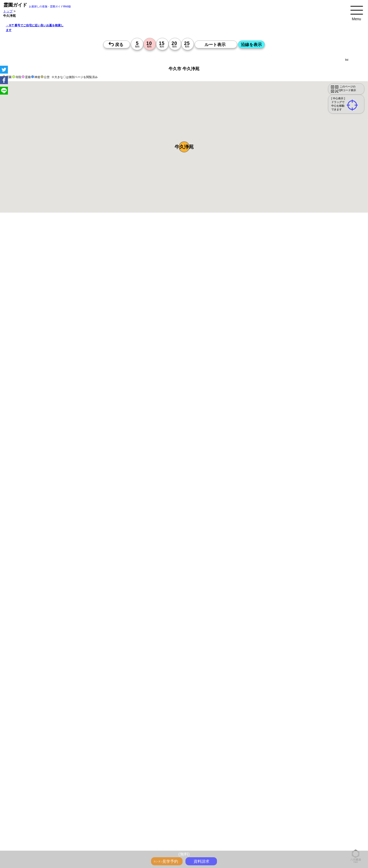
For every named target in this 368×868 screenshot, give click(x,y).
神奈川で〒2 (229, 806)
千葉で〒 (179, 806)
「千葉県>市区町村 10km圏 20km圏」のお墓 (246, 835)
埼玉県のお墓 (318, 840)
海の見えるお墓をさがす (305, 788)
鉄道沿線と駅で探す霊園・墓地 (176, 800)
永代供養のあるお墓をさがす (221, 788)
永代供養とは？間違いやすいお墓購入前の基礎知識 (175, 783)
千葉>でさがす (47, 817)
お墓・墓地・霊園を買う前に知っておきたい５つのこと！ (96, 783)
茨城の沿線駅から (54, 806)
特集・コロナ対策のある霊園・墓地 (132, 788)
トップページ (43, 783)
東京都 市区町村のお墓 (30, 840)
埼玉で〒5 (164, 811)
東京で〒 (130, 806)
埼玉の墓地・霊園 (156, 817)
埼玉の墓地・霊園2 (119, 823)
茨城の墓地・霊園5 (300, 829)
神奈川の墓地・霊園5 (210, 829)
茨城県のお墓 (23, 846)
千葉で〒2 (265, 806)
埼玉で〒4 (75, 811)
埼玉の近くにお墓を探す (168, 846)
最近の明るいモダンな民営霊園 (36, 788)
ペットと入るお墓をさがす (179, 788)
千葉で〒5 (180, 811)
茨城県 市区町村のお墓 (173, 840)
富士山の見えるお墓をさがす (265, 788)
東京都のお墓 (272, 840)
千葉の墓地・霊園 (183, 817)
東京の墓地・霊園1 (240, 817)
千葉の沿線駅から (26, 806)
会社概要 (262, 846)
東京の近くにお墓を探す (53, 846)
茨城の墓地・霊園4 (149, 829)
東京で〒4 (38, 811)
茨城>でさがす (71, 817)
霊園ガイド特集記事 (261, 783)
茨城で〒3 (21, 811)
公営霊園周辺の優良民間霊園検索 (130, 794)
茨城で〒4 (109, 811)
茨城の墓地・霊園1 (27, 823)
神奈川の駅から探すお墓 (31, 800)
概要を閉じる (72, 291)
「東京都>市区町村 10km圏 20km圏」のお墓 (45, 835)
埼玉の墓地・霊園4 (90, 829)
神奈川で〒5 (145, 811)
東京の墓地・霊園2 (57, 823)
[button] (184, 147)
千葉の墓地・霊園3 (300, 823)
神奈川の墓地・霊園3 (239, 823)
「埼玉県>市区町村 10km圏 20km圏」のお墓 (180, 835)
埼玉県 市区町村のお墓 (103, 840)
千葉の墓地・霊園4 (119, 829)
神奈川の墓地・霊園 (126, 817)
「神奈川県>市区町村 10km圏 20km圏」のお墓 (113, 835)
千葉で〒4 (92, 811)
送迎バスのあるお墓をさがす (34, 794)
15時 (149, 578)
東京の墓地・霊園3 (208, 823)
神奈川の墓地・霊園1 (271, 817)
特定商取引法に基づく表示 (324, 846)
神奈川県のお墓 (295, 840)
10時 (149, 566)
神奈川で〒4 (57, 811)
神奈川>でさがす (334, 811)
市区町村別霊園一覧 (239, 846)
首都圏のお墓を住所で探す (211, 840)
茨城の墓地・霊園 (211, 817)
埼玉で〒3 (336, 806)
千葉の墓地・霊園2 (149, 823)
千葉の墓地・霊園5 (271, 829)
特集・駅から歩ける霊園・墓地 (82, 788)
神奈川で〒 (147, 806)
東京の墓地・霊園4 (27, 829)
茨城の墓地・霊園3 (330, 823)
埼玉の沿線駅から (342, 800)
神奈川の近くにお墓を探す (91, 846)
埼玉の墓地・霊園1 (302, 817)
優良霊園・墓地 (24, 734)
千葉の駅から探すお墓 (101, 800)
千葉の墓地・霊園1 (332, 817)
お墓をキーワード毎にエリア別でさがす (239, 794)
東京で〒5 (126, 811)
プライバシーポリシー (286, 846)
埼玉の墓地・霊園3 (271, 823)
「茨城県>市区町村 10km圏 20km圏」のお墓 (312, 835)
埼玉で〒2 (248, 806)
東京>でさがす (309, 811)
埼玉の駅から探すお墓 (67, 800)
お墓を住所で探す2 (246, 840)
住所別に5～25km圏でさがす (276, 811)
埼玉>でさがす (24, 817)
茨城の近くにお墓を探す (205, 846)
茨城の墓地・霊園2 (178, 823)
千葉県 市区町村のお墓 (138, 840)
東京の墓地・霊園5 (178, 829)
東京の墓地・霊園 (96, 817)
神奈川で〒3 (317, 806)
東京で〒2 (211, 806)
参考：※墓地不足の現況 (144, 441)
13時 (149, 572)
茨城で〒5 (197, 811)
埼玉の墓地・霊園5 (241, 829)
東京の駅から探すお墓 (337, 794)
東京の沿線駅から (283, 800)
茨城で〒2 (282, 806)
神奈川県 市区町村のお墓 (66, 840)
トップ (8, 11)
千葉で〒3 (353, 806)
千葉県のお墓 (340, 840)
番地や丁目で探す (329, 829)
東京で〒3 (299, 806)
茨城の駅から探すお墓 (135, 800)
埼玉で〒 (164, 806)
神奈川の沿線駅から (313, 800)
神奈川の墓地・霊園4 (58, 829)
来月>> (214, 528)
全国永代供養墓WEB (229, 783)
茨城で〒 (194, 806)
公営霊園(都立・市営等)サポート (80, 794)
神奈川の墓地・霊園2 (88, 823)
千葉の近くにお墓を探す (130, 846)
